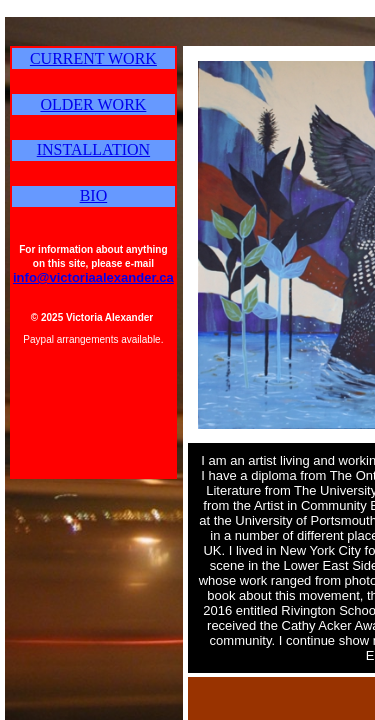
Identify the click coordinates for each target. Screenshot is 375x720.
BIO (94, 195)
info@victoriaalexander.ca (93, 277)
